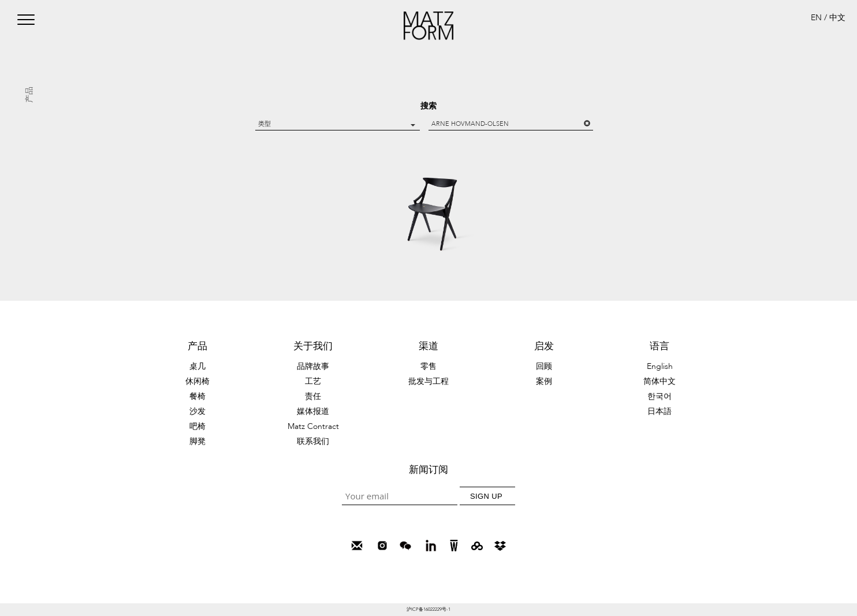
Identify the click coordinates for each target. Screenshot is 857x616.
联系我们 (313, 441)
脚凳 (198, 441)
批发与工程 (428, 381)
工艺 (313, 381)
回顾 (544, 366)
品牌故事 (313, 366)
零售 (428, 366)
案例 (544, 381)
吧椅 (198, 426)
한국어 (659, 396)
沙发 (198, 411)
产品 (198, 346)
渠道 (428, 346)
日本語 (659, 411)
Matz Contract (313, 426)
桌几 (198, 366)
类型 (337, 124)
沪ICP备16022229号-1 (428, 609)
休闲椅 (198, 381)
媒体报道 (313, 411)
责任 (313, 396)
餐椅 (198, 396)
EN (816, 18)
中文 (837, 18)
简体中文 (659, 381)
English (660, 366)
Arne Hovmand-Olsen (511, 124)
